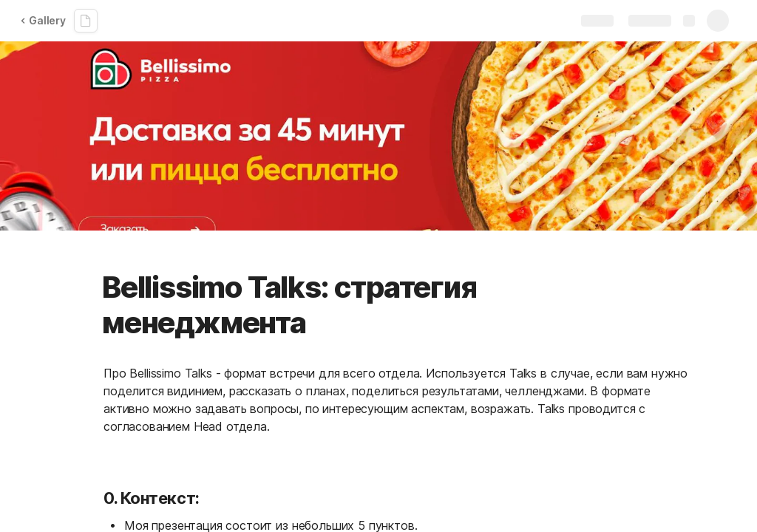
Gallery (43, 20)
